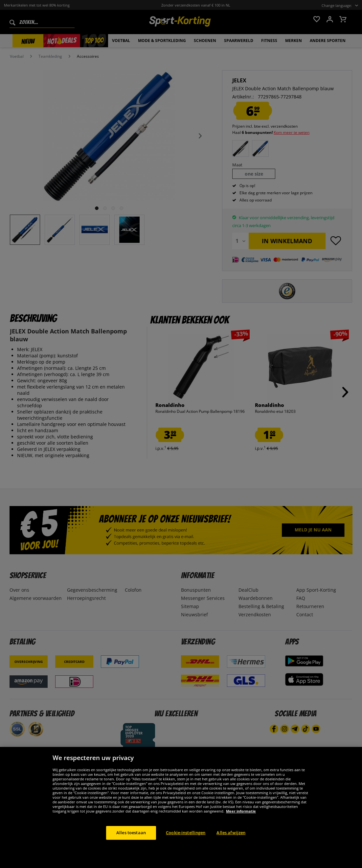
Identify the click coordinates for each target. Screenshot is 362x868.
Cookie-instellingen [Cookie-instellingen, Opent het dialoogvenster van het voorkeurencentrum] (186, 845)
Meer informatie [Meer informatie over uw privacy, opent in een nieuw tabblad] (241, 824)
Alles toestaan (131, 845)
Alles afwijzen (231, 845)
